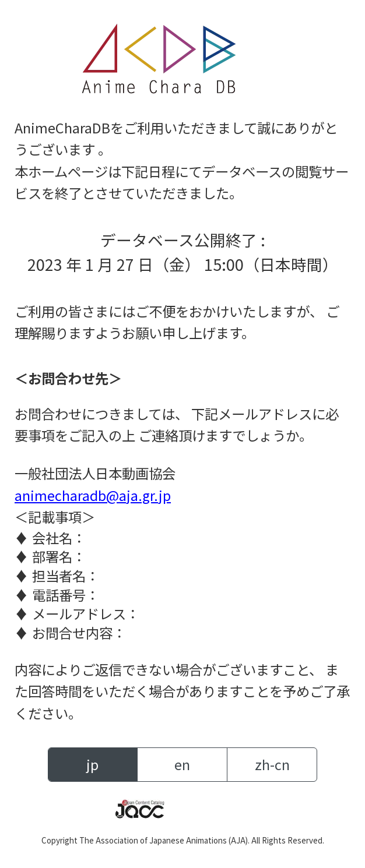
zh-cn (272, 764)
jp (92, 764)
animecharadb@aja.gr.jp (93, 495)
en (182, 764)
